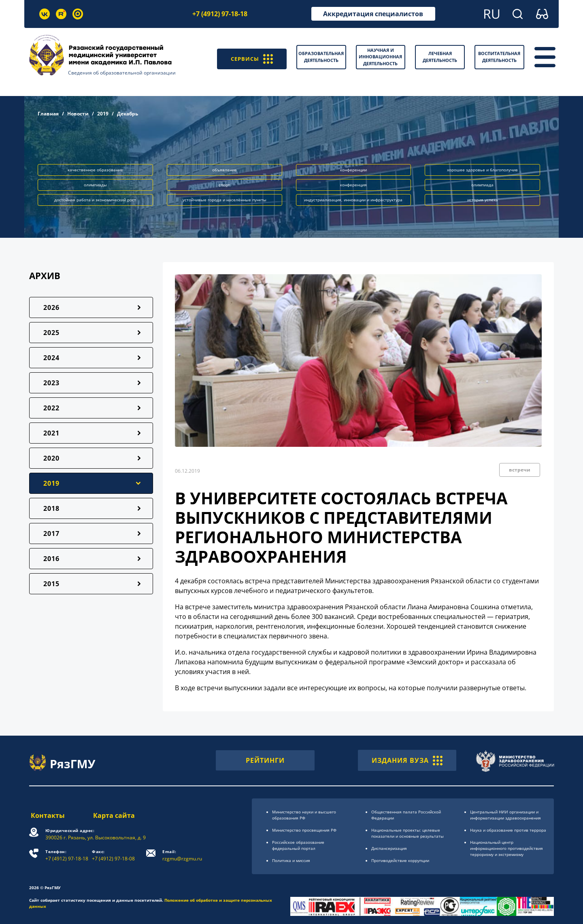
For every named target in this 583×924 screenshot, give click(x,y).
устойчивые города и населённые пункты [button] (224, 200)
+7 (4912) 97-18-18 (220, 14)
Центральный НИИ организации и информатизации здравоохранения (505, 815)
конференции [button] (353, 170)
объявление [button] (224, 170)
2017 (51, 533)
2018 (51, 508)
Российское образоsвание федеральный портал (298, 845)
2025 (51, 333)
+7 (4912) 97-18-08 (114, 855)
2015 (51, 584)
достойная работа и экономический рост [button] (95, 200)
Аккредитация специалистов (373, 14)
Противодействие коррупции (400, 860)
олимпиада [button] (482, 185)
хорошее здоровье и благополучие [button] (482, 170)
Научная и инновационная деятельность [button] (380, 57)
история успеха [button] (483, 200)
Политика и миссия (291, 860)
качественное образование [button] (95, 170)
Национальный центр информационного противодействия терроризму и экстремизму (506, 848)
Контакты (46, 815)
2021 (51, 433)
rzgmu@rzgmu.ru (183, 855)
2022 (51, 408)
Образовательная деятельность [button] (321, 57)
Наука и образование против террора (508, 830)
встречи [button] (520, 470)
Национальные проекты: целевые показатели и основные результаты (407, 833)
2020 (51, 458)
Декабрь (128, 114)
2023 (51, 383)
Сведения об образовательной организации (122, 73)
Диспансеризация (389, 848)
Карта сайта (114, 815)
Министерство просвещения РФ (304, 830)
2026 (51, 307)
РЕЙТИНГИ (265, 760)
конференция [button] (353, 185)
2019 (103, 114)
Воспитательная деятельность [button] (499, 57)
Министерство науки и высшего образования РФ (304, 815)
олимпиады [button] (95, 185)
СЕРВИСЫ (249, 57)
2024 (51, 358)
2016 (51, 559)
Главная (48, 114)
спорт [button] (224, 185)
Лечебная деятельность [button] (440, 57)
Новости (78, 114)
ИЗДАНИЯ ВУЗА (407, 760)
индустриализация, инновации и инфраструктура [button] (353, 200)
